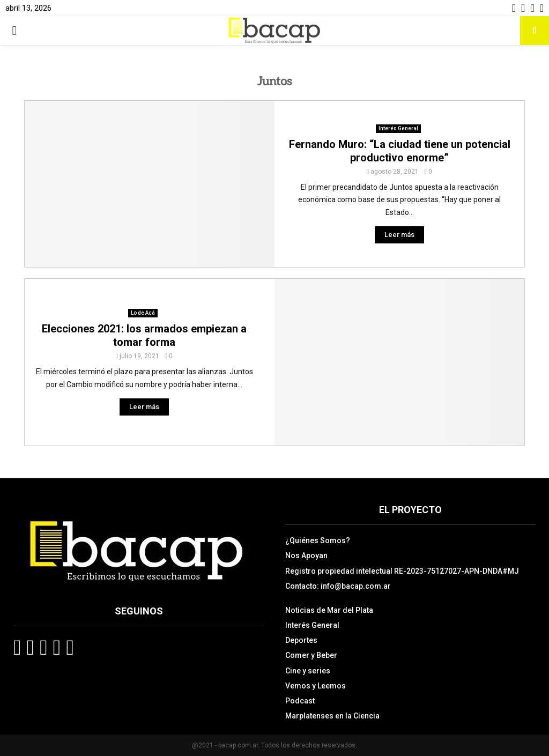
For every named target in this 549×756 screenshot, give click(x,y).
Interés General (398, 128)
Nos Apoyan (306, 555)
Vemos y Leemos (316, 686)
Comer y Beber (311, 655)
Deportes (301, 640)
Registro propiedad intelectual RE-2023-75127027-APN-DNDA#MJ (402, 571)
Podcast (300, 701)
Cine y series (308, 671)
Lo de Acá (143, 313)
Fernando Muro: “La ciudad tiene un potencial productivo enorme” (400, 151)
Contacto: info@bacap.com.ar (338, 586)
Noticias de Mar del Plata (329, 610)
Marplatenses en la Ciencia (332, 716)
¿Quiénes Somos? (318, 540)
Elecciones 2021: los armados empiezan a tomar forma (144, 335)
